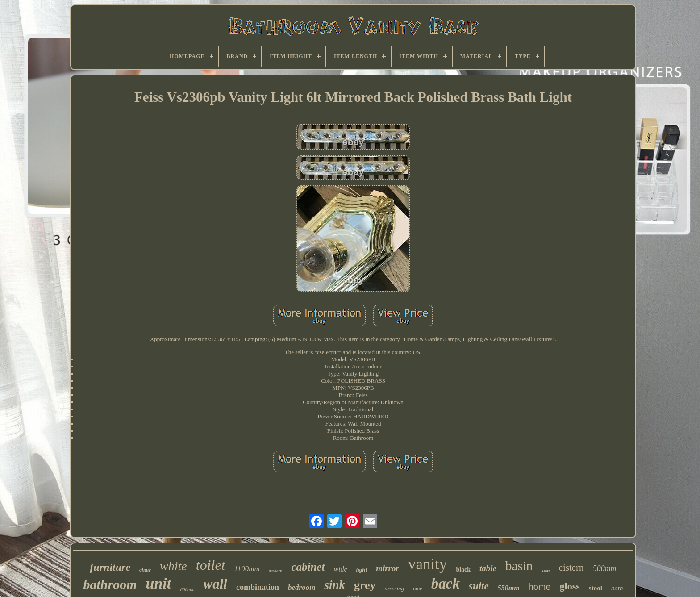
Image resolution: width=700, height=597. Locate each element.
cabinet (308, 567)
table (488, 568)
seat (546, 571)
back (446, 584)
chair (145, 570)
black (463, 570)
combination (258, 587)
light (362, 570)
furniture (110, 567)
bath (617, 588)
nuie (418, 589)
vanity (427, 564)
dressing (395, 588)
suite (479, 586)
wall (215, 584)
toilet (211, 565)
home (540, 587)
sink (335, 585)
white (173, 566)
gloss (570, 586)
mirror (387, 568)
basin (519, 566)
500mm (605, 568)
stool (596, 588)
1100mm (247, 569)
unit (158, 583)
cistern (571, 568)
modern (276, 571)
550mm (509, 588)
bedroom (302, 587)
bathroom (110, 584)
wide (340, 569)
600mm (187, 589)
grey (365, 585)
